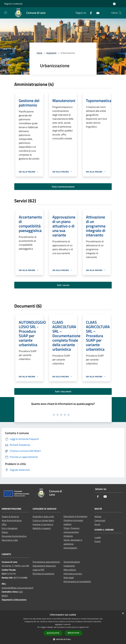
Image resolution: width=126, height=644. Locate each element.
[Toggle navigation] (6, 13)
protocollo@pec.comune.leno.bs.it (17, 588)
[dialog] (63, 627)
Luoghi (98, 537)
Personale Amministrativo (14, 536)
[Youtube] (97, 13)
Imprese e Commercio (43, 524)
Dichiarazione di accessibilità (77, 581)
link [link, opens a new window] (87, 627)
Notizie (98, 516)
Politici (5, 532)
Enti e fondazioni (10, 528)
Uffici (4, 524)
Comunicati (100, 520)
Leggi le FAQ (39, 570)
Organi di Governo (10, 516)
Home (39, 53)
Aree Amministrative (12, 520)
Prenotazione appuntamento (46, 562)
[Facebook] (90, 13)
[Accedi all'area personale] (114, 4)
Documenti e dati (10, 540)
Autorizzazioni (70, 548)
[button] (63, 639)
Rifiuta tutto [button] (73, 633)
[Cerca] (120, 13)
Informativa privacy (73, 574)
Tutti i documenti (63, 391)
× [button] (123, 613)
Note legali (69, 577)
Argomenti (51, 53)
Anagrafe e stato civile (43, 516)
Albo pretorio (70, 570)
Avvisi (97, 524)
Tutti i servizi (63, 285)
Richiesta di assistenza (43, 574)
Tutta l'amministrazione (63, 187)
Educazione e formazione (75, 516)
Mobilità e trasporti (42, 528)
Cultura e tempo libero (43, 520)
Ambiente (68, 536)
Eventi (98, 541)
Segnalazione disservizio (44, 566)
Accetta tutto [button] (53, 633)
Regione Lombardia (13, 4)
